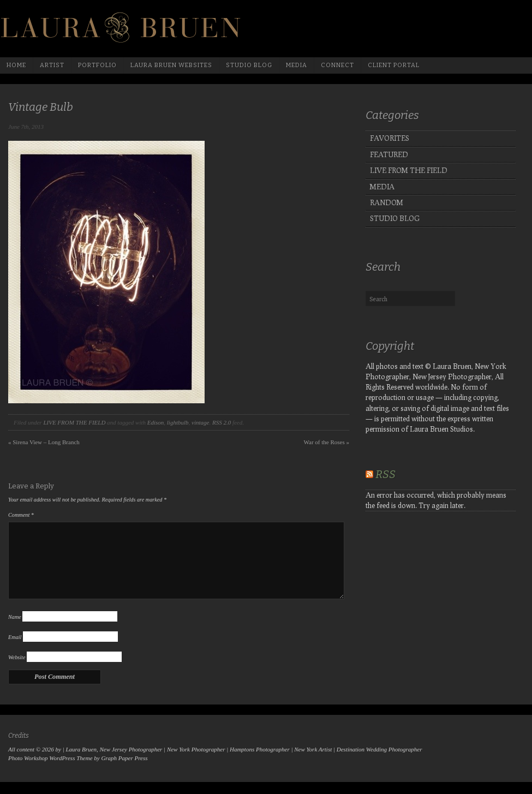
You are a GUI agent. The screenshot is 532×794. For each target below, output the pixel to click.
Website (17, 657)
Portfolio (97, 65)
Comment (21, 515)
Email (15, 637)
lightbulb (178, 422)
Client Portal (394, 65)
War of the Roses (327, 442)
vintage (200, 422)
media (297, 65)
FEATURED (389, 154)
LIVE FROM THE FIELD (74, 422)
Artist (52, 65)
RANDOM (387, 202)
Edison (156, 422)
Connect (337, 65)
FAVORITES (390, 138)
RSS (385, 474)
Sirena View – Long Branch (44, 442)
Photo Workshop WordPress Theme (50, 758)
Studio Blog (249, 65)
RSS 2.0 (222, 422)
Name (15, 617)
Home (16, 65)
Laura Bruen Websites (171, 65)
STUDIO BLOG (395, 218)
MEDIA (382, 187)
